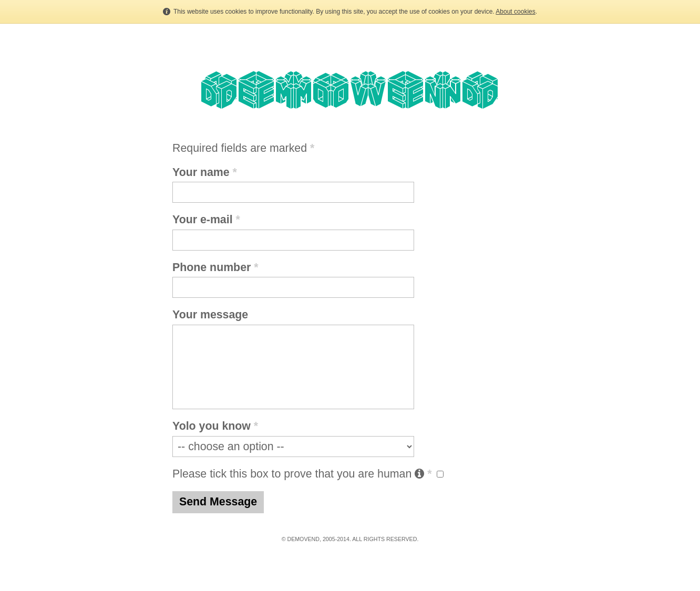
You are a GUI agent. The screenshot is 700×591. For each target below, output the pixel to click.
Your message (210, 315)
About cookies (515, 12)
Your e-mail (206, 220)
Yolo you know (215, 426)
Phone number (215, 267)
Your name (205, 172)
